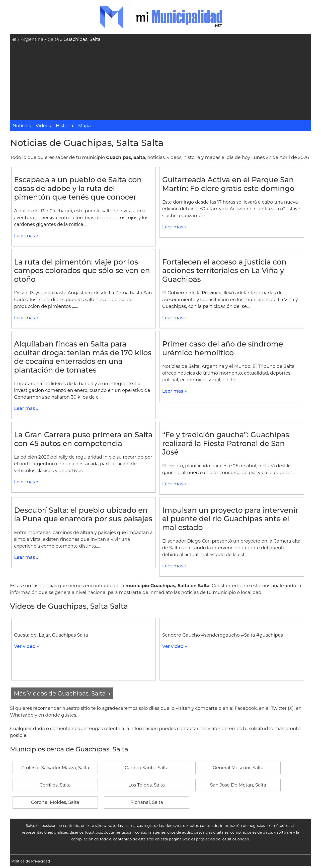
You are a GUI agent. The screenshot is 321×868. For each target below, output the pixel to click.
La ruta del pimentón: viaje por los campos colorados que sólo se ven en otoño (82, 271)
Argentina (32, 39)
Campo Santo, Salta (147, 768)
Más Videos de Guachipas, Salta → (62, 693)
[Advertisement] (162, 80)
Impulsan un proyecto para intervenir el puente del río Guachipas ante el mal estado (230, 519)
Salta (53, 39)
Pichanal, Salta (147, 802)
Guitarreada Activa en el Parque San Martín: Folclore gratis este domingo (228, 184)
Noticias (22, 126)
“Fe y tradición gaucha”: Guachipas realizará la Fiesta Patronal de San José (226, 443)
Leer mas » (26, 236)
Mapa (85, 126)
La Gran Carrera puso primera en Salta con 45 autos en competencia (83, 439)
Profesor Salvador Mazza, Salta (55, 768)
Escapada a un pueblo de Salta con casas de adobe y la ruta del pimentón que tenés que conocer (78, 188)
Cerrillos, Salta (55, 785)
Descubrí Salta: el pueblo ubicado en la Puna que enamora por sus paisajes (83, 514)
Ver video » (26, 646)
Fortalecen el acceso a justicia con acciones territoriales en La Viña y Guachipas (224, 271)
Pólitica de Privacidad (31, 861)
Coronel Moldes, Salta (55, 802)
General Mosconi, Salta (238, 768)
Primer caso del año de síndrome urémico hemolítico (223, 348)
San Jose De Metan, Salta (238, 785)
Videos (43, 126)
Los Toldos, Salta (147, 785)
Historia (65, 126)
